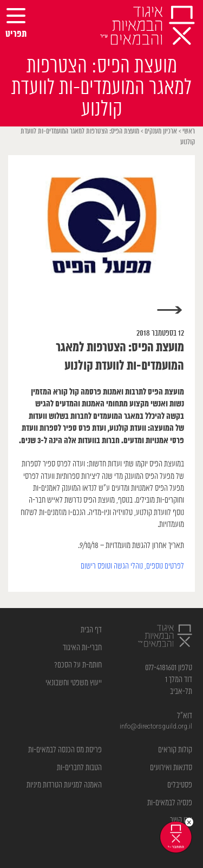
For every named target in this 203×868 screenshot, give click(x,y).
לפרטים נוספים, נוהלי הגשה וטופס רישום (132, 566)
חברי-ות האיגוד (82, 648)
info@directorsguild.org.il (156, 727)
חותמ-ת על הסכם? (78, 665)
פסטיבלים (180, 785)
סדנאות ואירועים (171, 768)
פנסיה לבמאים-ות (170, 803)
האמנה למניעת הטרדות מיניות (64, 785)
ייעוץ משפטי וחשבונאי (74, 683)
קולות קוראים (175, 750)
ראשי (189, 132)
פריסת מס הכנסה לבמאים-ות (65, 750)
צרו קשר (181, 820)
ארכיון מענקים (161, 132)
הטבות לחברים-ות (79, 768)
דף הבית (91, 630)
